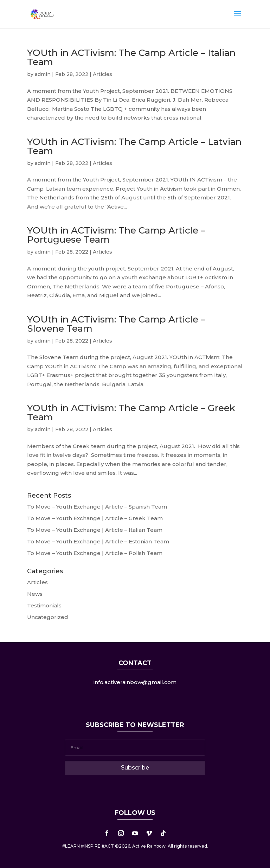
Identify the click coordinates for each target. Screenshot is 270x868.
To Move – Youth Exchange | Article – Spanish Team (97, 507)
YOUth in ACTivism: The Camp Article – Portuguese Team (116, 235)
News (35, 594)
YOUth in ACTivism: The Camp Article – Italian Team (131, 57)
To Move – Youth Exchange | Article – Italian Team (95, 530)
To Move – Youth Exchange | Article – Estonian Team (98, 541)
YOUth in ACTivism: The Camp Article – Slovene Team (116, 324)
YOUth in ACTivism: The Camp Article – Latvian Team (134, 146)
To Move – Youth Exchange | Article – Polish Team (95, 553)
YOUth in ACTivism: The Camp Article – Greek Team (131, 413)
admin (43, 74)
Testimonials (44, 605)
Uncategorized (48, 617)
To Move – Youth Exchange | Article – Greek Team (95, 518)
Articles (102, 74)
